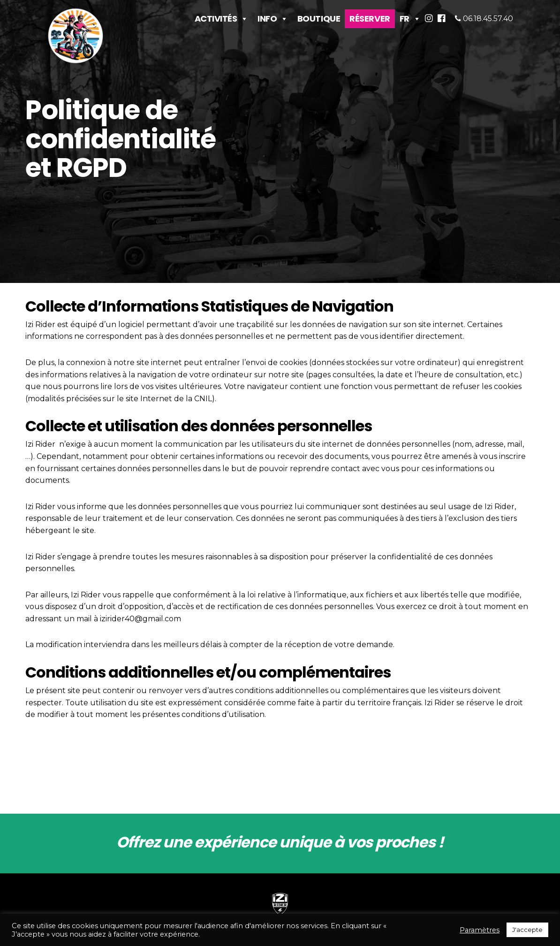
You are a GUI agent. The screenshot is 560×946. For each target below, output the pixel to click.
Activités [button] (222, 15)
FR (410, 15)
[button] (431, 16)
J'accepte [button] (527, 930)
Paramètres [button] (480, 930)
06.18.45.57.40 (487, 15)
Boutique (319, 15)
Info (273, 15)
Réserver (370, 15)
